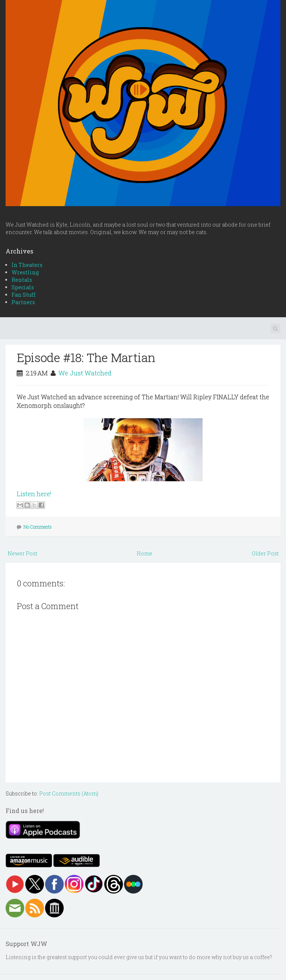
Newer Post (22, 553)
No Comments (38, 527)
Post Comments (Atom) (69, 793)
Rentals (22, 280)
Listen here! (34, 494)
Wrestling (25, 272)
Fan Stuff (24, 295)
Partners (23, 302)
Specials (23, 287)
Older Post (265, 553)
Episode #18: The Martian (86, 357)
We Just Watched (85, 373)
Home (144, 553)
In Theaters (27, 265)
